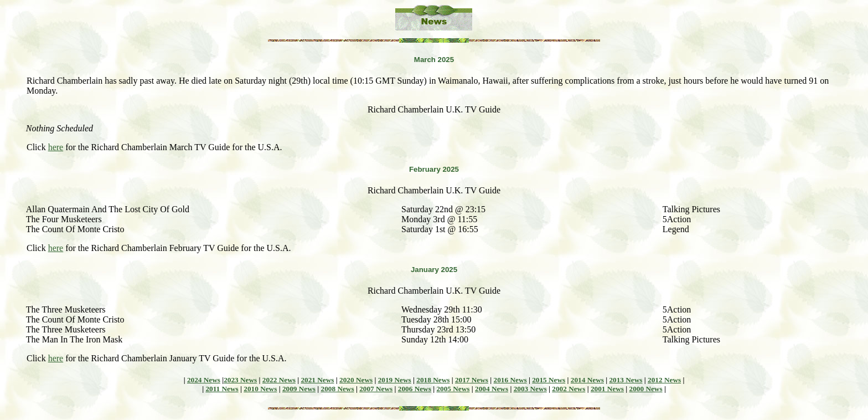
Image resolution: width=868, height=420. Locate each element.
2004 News (492, 389)
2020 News (356, 380)
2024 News (204, 380)
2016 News (510, 380)
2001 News (607, 389)
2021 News (317, 380)
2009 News (299, 389)
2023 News (240, 380)
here (56, 147)
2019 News (395, 380)
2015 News (549, 380)
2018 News (433, 380)
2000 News (646, 389)
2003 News (530, 389)
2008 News (338, 389)
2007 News (376, 389)
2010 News (260, 389)
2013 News (626, 380)
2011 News (222, 389)
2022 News (279, 380)
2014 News (587, 380)
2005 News (453, 389)
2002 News (569, 389)
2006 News (415, 389)
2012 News (664, 380)
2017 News (472, 380)
